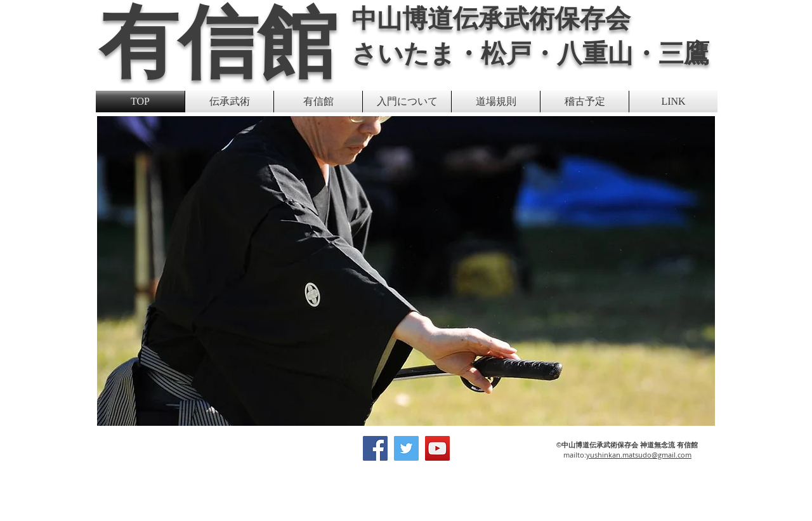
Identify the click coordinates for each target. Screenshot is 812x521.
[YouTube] (437, 448)
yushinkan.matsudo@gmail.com (639, 455)
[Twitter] (406, 448)
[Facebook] (375, 448)
